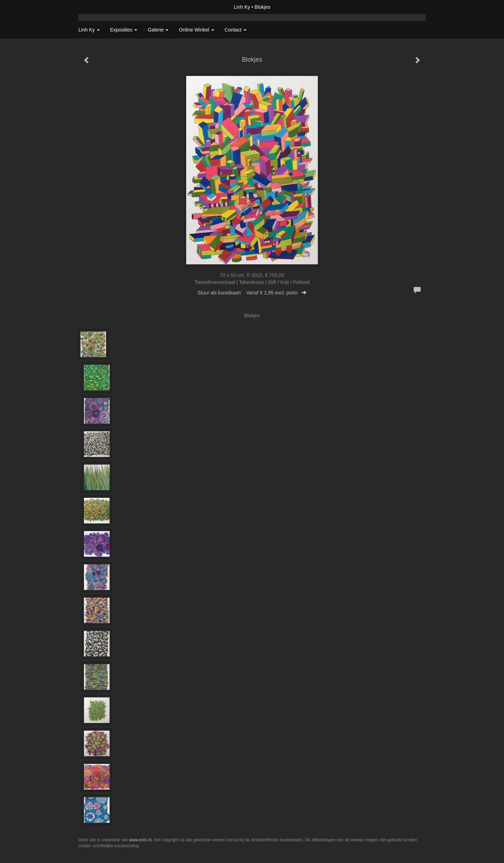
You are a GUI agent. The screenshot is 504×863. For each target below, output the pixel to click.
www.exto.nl (140, 840)
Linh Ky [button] (89, 30)
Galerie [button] (158, 30)
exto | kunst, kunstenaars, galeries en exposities (98, 7)
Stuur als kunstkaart (252, 293)
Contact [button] (236, 30)
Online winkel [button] (196, 30)
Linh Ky (242, 7)
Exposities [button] (124, 30)
